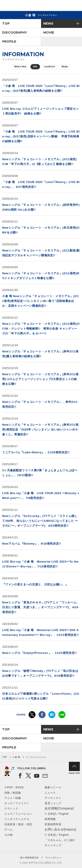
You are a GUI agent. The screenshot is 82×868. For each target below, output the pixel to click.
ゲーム (9, 830)
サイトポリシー (54, 858)
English (64, 814)
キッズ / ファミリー (17, 803)
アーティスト (53, 798)
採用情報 (50, 819)
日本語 (52, 814)
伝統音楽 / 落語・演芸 (18, 824)
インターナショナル (17, 819)
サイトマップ (53, 845)
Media (65, 67)
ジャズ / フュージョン (18, 814)
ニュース (50, 793)
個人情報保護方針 (30, 858)
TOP (6, 23)
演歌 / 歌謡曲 (13, 793)
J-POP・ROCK (14, 787)
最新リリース (53, 787)
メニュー (75, 6)
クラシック (11, 809)
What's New (20, 67)
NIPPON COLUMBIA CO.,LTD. (24, 6)
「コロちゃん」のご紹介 (60, 840)
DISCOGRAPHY (15, 32)
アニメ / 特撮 (13, 798)
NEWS (48, 23)
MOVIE (49, 32)
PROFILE (9, 41)
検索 (64, 6)
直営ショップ (53, 803)
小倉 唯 (16, 757)
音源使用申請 (53, 824)
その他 (9, 835)
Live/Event (49, 67)
